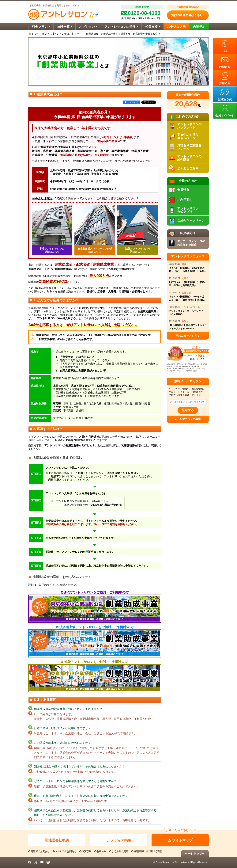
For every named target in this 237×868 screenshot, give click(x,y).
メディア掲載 (118, 840)
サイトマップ (180, 840)
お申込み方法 (177, 27)
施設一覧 (65, 27)
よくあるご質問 (119, 851)
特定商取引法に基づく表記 (147, 851)
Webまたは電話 (44, 198)
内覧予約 (199, 27)
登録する (188, 410)
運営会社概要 (57, 840)
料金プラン (41, 27)
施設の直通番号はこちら (188, 15)
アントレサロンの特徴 (121, 27)
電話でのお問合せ (39, 851)
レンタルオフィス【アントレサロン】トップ (57, 34)
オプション (88, 27)
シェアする (132, 102)
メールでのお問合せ (64, 851)
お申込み (100, 851)
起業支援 (153, 27)
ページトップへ (195, 853)
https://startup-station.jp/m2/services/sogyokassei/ (83, 189)
